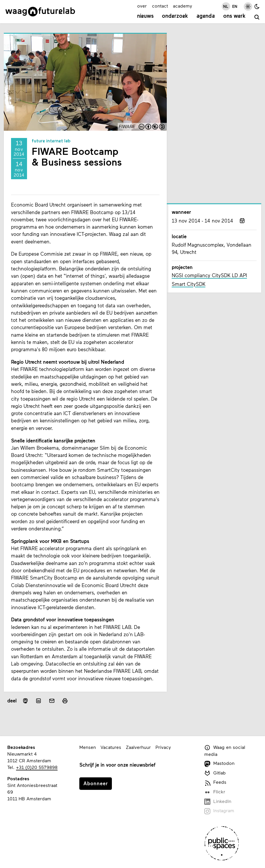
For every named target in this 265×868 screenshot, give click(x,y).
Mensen (88, 747)
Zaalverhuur (138, 747)
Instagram (219, 811)
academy (182, 6)
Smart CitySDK (189, 284)
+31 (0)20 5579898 (37, 767)
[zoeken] (257, 17)
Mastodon (219, 764)
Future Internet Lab (51, 141)
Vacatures (111, 747)
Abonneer (96, 783)
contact (160, 6)
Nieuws (145, 16)
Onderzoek (175, 16)
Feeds (215, 782)
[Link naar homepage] (40, 12)
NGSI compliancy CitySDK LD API (209, 275)
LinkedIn (218, 802)
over (142, 6)
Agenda (206, 16)
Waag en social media (225, 751)
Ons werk (234, 16)
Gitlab (215, 773)
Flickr (215, 792)
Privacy (163, 747)
